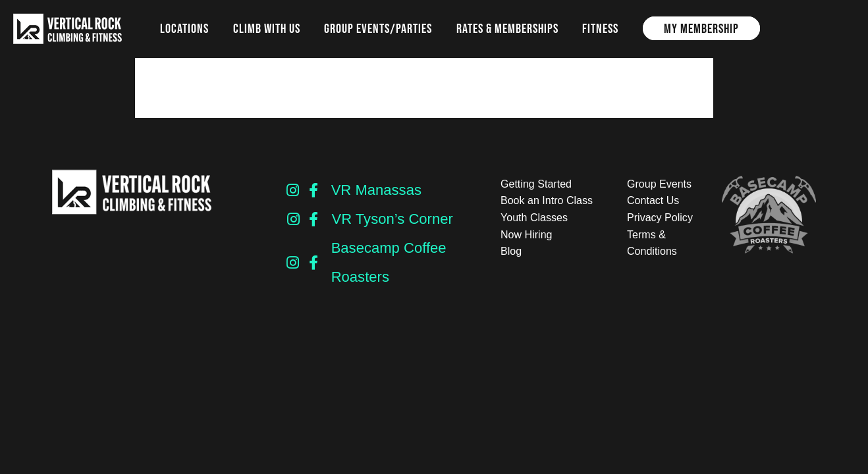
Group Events (659, 184)
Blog (511, 251)
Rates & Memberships (507, 28)
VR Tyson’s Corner (392, 219)
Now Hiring (526, 235)
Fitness (600, 28)
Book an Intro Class (547, 200)
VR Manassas (376, 190)
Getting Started (536, 184)
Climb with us (267, 28)
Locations (184, 28)
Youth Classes (534, 218)
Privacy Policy (660, 218)
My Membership (701, 28)
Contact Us (653, 200)
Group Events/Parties (378, 28)
